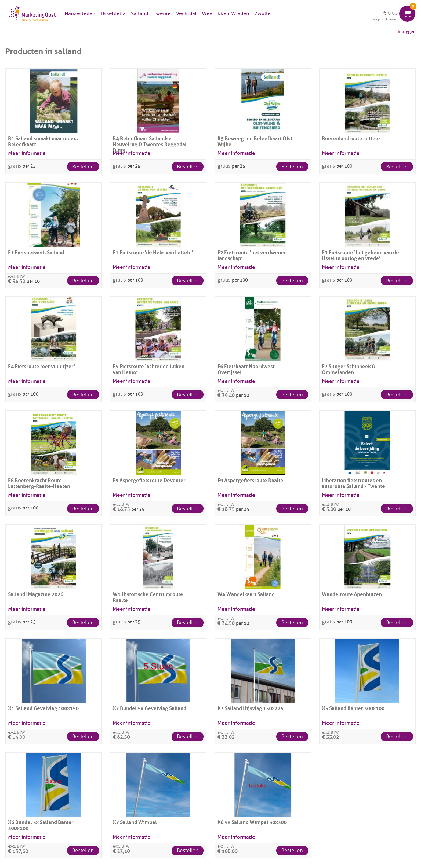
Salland (140, 14)
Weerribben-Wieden (226, 14)
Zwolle (263, 14)
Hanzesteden (80, 14)
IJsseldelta (113, 14)
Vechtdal (186, 14)
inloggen (407, 32)
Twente (162, 14)
